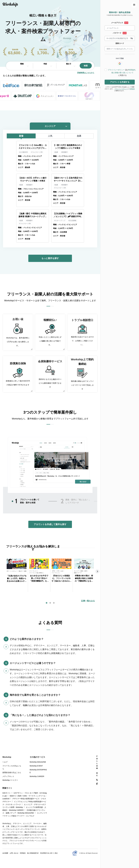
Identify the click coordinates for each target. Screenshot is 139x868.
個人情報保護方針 (33, 853)
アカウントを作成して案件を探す (50, 524)
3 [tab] (54, 603)
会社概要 (5, 853)
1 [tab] (16, 501)
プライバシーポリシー (116, 70)
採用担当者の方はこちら (12, 772)
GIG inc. (83, 853)
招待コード (120, 43)
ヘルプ (5, 762)
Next (97, 571)
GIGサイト (7, 793)
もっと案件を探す (50, 258)
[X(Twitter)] (97, 780)
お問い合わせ (14, 853)
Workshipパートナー (10, 780)
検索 (86, 66)
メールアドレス (117, 23)
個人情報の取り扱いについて (122, 73)
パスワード (117, 33)
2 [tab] (62, 501)
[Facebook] (97, 784)
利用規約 (132, 70)
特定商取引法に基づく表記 (49, 853)
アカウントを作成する (120, 82)
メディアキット (8, 776)
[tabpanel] (17, 575)
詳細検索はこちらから (86, 73)
